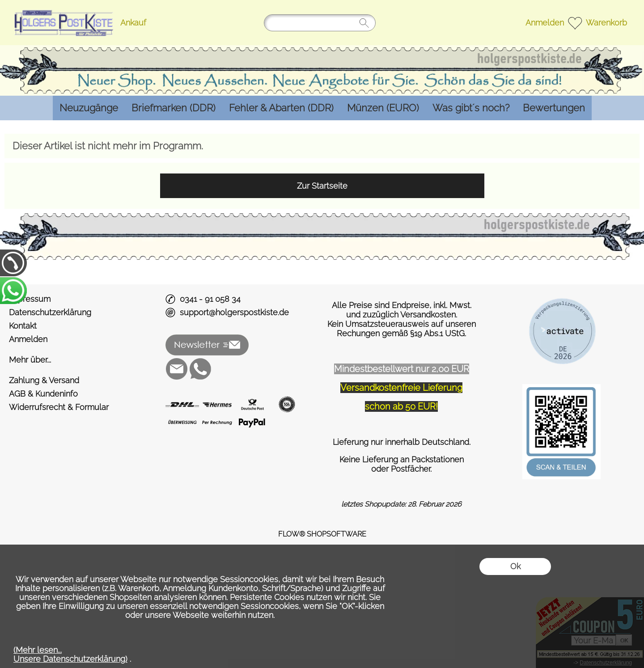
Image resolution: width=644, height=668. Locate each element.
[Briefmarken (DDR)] (174, 108)
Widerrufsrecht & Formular (59, 407)
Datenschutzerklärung (50, 312)
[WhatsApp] (200, 369)
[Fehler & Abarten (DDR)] (281, 108)
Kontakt (23, 326)
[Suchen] (320, 23)
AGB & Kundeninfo (43, 394)
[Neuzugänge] (89, 108)
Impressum (30, 299)
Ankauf (133, 23)
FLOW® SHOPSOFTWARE (322, 534)
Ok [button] (515, 566)
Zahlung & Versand (44, 380)
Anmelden (545, 23)
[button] (207, 345)
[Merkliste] (575, 23)
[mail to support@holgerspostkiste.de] (177, 369)
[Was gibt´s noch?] (471, 108)
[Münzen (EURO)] (383, 108)
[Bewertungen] (554, 108)
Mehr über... (30, 360)
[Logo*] (62, 9)
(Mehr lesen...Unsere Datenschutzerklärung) (70, 654)
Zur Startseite (322, 186)
